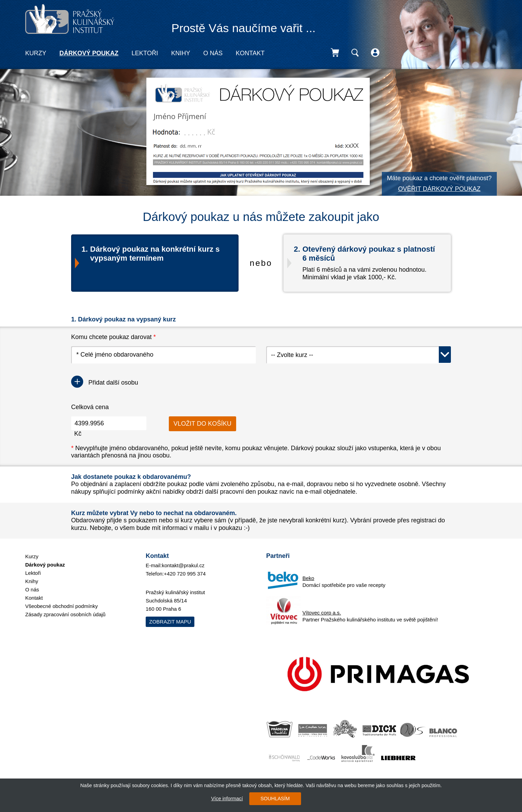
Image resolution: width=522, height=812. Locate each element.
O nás (213, 53)
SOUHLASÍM (275, 799)
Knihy (181, 53)
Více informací (227, 799)
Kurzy (36, 53)
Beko (308, 578)
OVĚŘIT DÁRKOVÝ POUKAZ (439, 189)
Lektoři (145, 53)
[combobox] (359, 355)
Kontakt (250, 53)
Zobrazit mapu (170, 622)
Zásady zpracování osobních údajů (65, 614)
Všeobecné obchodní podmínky (61, 606)
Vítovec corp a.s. (322, 613)
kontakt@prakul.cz (183, 565)
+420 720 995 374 (185, 574)
